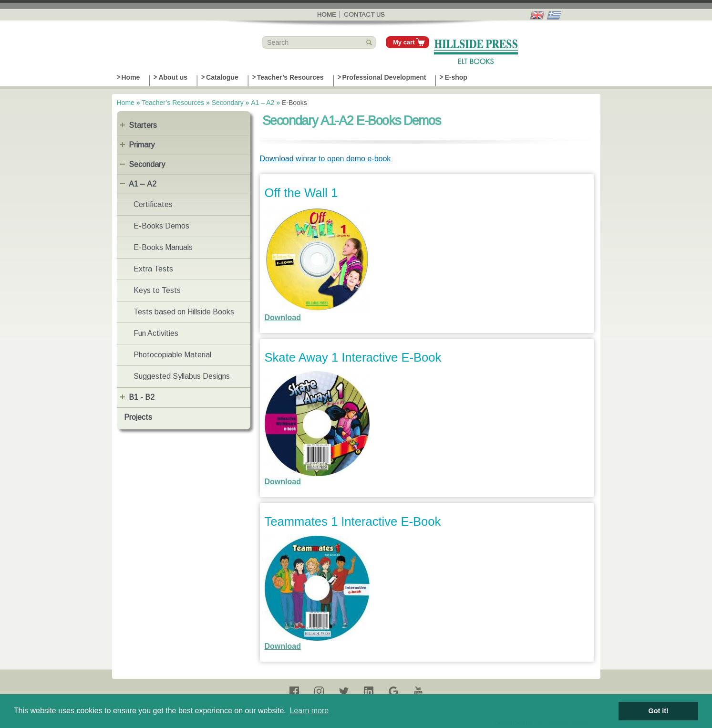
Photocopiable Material (172, 355)
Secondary (228, 103)
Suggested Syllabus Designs (182, 376)
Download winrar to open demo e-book (325, 159)
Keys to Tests (157, 290)
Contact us (364, 15)
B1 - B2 (142, 397)
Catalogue (222, 77)
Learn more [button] (309, 711)
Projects (138, 417)
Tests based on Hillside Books (184, 312)
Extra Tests (153, 269)
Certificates (153, 204)
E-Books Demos (161, 226)
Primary (142, 145)
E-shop (456, 77)
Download (283, 317)
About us (173, 77)
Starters (143, 125)
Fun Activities (156, 333)
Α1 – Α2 (263, 103)
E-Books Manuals (163, 247)
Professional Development (384, 77)
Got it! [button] (659, 711)
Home (326, 15)
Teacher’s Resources (290, 77)
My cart (404, 42)
